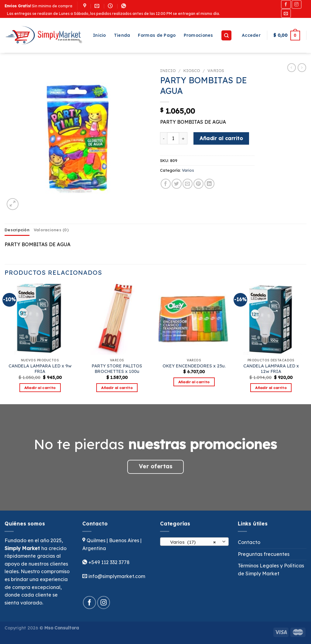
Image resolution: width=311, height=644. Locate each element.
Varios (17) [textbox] (191, 542)
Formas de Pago (157, 35)
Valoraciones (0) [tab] (51, 230)
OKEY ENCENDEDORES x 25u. (194, 366)
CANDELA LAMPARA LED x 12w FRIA (271, 369)
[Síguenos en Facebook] (286, 4)
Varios (216, 70)
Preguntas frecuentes (264, 554)
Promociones (198, 35)
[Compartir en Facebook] (166, 184)
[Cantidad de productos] (173, 138)
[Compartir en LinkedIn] (209, 184)
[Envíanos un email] (286, 13)
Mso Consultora (62, 628)
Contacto (249, 542)
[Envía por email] (188, 184)
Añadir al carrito (221, 138)
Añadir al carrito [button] (40, 388)
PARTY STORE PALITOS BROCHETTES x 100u (117, 369)
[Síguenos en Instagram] (296, 4)
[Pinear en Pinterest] (198, 184)
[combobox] (194, 542)
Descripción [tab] (17, 230)
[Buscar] (226, 35)
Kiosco (192, 70)
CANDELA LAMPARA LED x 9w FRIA (40, 369)
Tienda (122, 35)
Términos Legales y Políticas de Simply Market (271, 570)
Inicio (99, 35)
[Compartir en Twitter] (177, 184)
